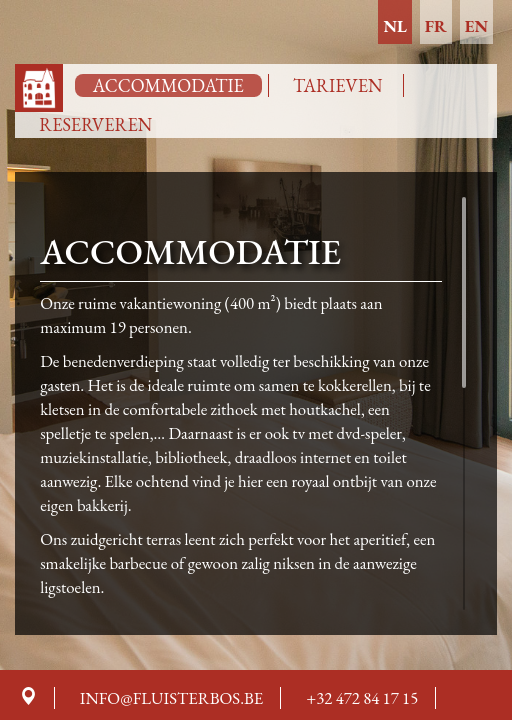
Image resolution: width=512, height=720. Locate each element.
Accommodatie (168, 85)
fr (436, 26)
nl (394, 26)
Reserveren (95, 124)
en (476, 26)
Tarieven (338, 85)
